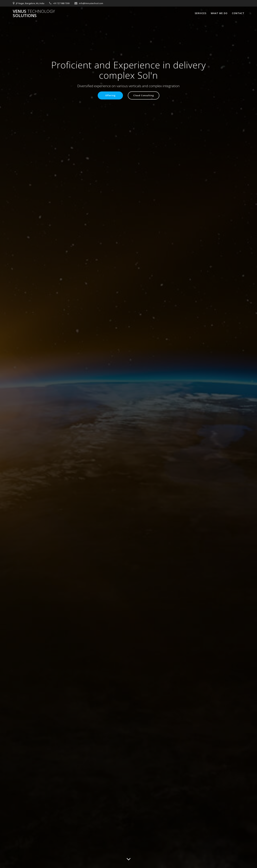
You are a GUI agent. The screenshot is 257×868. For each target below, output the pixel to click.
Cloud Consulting (144, 96)
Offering (109, 96)
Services (201, 13)
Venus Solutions (34, 13)
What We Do (219, 13)
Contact (238, 13)
